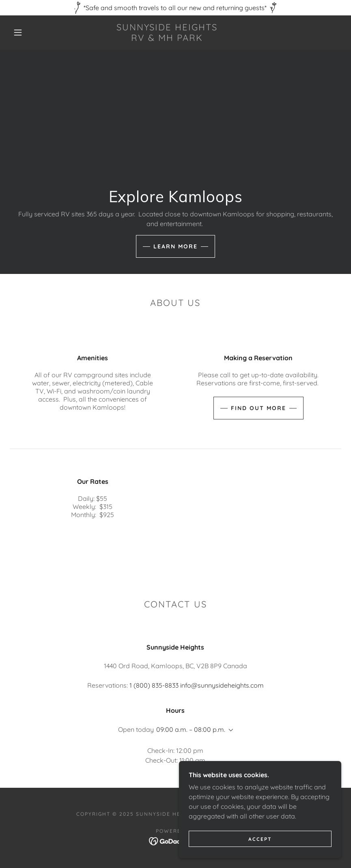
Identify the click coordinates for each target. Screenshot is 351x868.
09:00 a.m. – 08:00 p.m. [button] (191, 729)
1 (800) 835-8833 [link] (154, 685)
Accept (260, 839)
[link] (167, 38)
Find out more (258, 408)
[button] (18, 32)
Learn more (175, 246)
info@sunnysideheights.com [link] (222, 685)
